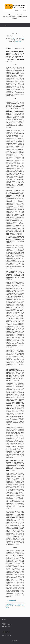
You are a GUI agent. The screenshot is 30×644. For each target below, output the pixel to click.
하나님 (22, 38)
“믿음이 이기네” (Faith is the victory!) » (20, 606)
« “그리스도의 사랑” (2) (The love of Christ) (10, 606)
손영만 (13, 38)
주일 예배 (19, 42)
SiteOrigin (14, 641)
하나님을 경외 (12, 600)
